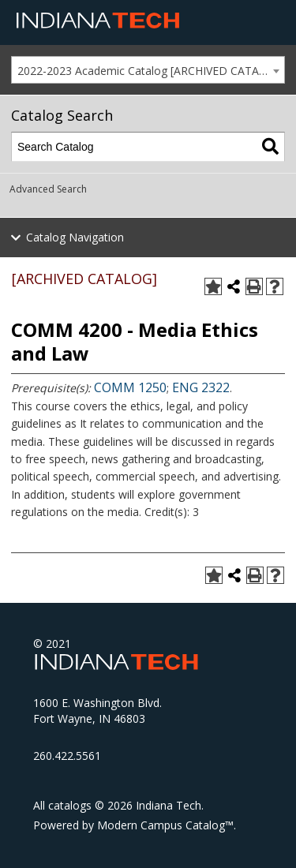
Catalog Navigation (75, 237)
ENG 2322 (201, 387)
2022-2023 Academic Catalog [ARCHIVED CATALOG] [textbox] (151, 71)
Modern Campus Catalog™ (165, 825)
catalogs (70, 805)
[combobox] (148, 70)
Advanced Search (48, 189)
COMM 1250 (130, 387)
